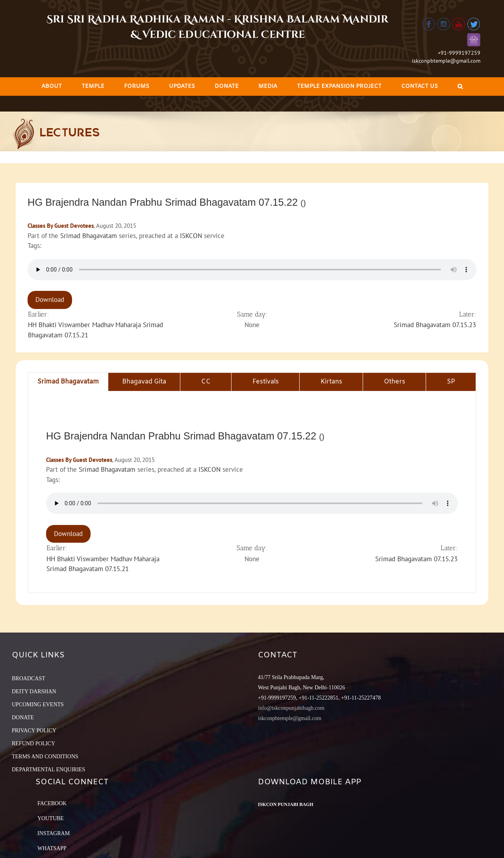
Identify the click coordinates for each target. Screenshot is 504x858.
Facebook (52, 803)
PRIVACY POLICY (34, 731)
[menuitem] (52, 87)
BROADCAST (29, 678)
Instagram (54, 833)
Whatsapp (52, 848)
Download (50, 300)
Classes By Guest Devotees (61, 226)
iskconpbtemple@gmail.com (446, 61)
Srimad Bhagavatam (89, 236)
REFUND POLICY (33, 744)
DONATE (23, 717)
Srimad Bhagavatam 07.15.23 (435, 325)
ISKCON (191, 236)
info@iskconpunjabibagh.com (291, 708)
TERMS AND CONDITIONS (45, 757)
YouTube (51, 818)
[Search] (460, 87)
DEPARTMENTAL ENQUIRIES (48, 770)
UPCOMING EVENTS (38, 704)
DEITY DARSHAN (34, 691)
